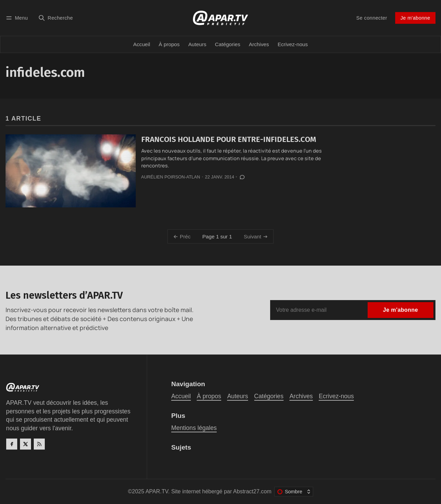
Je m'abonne (415, 18)
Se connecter (372, 18)
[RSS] (39, 444)
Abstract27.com (252, 491)
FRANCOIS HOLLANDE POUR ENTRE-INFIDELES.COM (229, 139)
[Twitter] (25, 444)
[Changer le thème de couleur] (294, 492)
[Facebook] (12, 444)
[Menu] (18, 18)
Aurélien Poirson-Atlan (171, 177)
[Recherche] (56, 18)
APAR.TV (157, 491)
